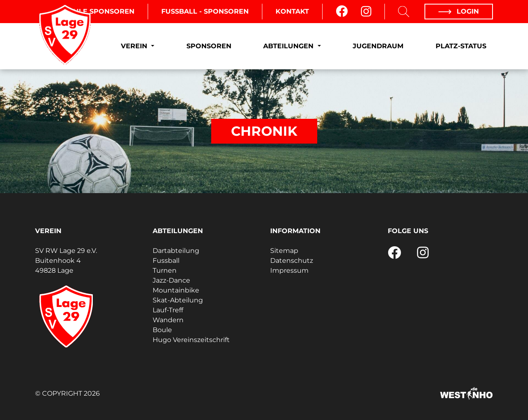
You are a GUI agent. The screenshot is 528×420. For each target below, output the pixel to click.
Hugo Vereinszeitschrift (191, 340)
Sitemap (284, 251)
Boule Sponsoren (99, 11)
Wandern (168, 320)
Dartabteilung (176, 251)
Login (459, 11)
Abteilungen (289, 46)
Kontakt (292, 11)
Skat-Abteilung (178, 300)
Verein (135, 46)
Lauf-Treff (168, 310)
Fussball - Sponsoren (205, 11)
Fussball (166, 261)
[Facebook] (342, 12)
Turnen (165, 270)
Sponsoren (209, 46)
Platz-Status (461, 46)
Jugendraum (378, 46)
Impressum (289, 270)
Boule (162, 330)
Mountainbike (176, 290)
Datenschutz (292, 261)
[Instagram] (366, 12)
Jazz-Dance (171, 280)
